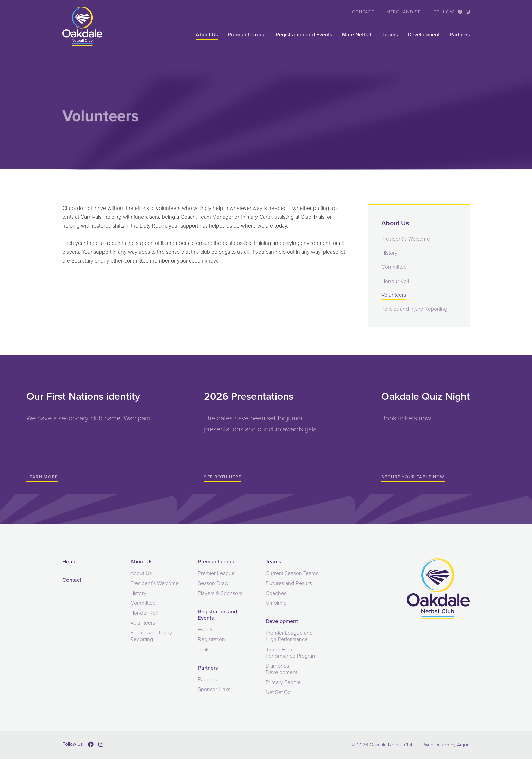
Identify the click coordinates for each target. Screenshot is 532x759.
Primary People (283, 682)
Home (70, 562)
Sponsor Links (214, 689)
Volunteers (394, 295)
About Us (207, 34)
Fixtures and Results (289, 583)
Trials (204, 649)
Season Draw (213, 583)
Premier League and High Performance (289, 636)
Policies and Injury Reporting (414, 309)
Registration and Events (304, 34)
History (389, 253)
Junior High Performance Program (291, 653)
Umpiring (276, 603)
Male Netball (357, 34)
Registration (211, 639)
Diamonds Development (281, 669)
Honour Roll (395, 281)
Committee (394, 267)
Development (424, 34)
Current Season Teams (292, 573)
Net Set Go (278, 692)
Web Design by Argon (447, 745)
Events (206, 629)
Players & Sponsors (220, 593)
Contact (363, 12)
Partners (460, 34)
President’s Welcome (406, 239)
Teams (390, 34)
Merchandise (404, 12)
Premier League (247, 34)
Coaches (276, 593)
